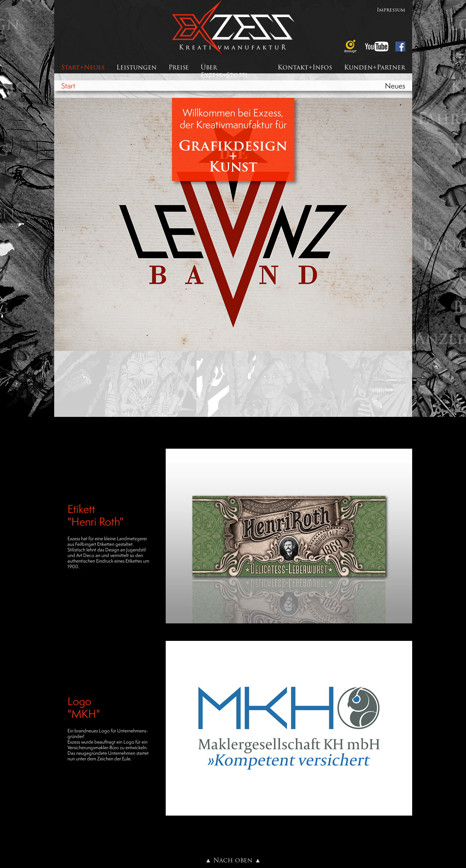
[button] (289, 536)
